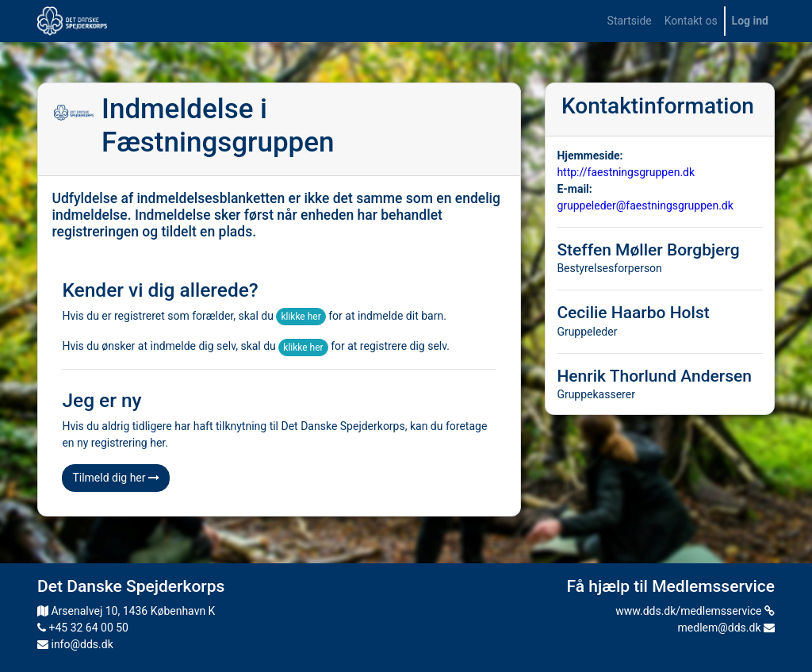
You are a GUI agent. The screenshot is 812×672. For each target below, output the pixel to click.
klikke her (301, 317)
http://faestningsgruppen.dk (626, 172)
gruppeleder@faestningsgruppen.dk (645, 205)
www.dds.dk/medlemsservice (695, 611)
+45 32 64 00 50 (83, 628)
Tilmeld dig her (116, 478)
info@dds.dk (75, 644)
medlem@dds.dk (726, 628)
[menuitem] (630, 21)
